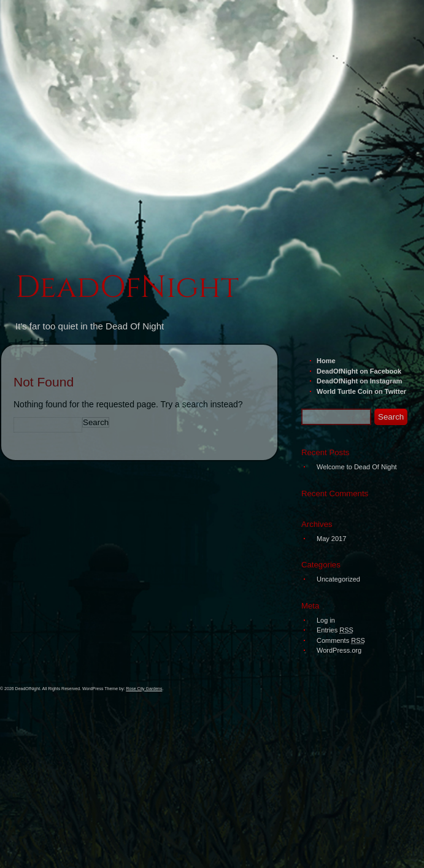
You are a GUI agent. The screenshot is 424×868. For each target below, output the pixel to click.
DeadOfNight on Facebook (359, 371)
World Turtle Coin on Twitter (361, 391)
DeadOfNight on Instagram (359, 381)
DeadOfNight (127, 288)
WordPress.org (339, 650)
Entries (335, 630)
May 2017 (331, 539)
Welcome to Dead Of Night (357, 467)
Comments (341, 640)
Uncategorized (338, 579)
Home (326, 361)
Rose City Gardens (144, 689)
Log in (326, 620)
